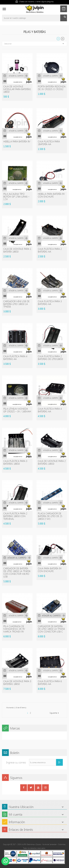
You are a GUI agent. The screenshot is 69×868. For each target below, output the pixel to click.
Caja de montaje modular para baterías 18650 (17, 89)
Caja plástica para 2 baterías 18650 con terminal (15, 516)
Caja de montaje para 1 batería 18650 (17, 250)
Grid (58, 39)
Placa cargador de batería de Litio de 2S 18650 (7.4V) (50, 516)
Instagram (45, 788)
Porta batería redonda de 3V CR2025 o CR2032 (52, 88)
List (63, 39)
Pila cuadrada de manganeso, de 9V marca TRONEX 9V (14, 629)
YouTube (38, 788)
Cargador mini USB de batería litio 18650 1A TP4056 (16, 304)
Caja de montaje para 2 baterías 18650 (52, 462)
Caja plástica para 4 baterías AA (15, 358)
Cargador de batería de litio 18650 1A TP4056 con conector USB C (51, 629)
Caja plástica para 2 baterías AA (50, 250)
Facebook (24, 788)
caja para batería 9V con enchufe (50, 570)
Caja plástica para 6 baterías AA (50, 683)
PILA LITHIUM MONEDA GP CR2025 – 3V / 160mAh (17, 410)
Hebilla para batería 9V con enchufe (51, 195)
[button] (64, 9)
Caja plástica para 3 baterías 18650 (15, 462)
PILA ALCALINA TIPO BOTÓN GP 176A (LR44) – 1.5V (16, 197)
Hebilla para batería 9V (17, 141)
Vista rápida (26, 76)
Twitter (31, 788)
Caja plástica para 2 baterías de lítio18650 (50, 358)
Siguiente (55, 713)
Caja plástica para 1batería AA (49, 143)
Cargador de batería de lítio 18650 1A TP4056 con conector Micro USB (17, 572)
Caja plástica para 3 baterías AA (50, 303)
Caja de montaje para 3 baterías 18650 (17, 683)
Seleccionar (34, 44)
